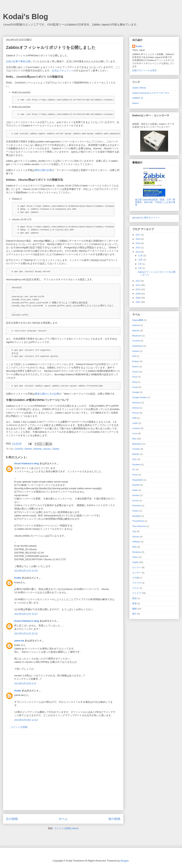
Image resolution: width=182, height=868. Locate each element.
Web (134, 547)
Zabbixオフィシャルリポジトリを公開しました (51, 47)
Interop (136, 408)
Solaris (136, 511)
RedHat (38, 449)
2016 (138, 239)
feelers (135, 103)
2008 (138, 298)
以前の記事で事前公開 (18, 61)
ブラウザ (137, 583)
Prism (135, 475)
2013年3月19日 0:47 (25, 684)
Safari (135, 490)
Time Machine (139, 526)
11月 (141, 255)
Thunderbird (138, 521)
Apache (136, 330)
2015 (138, 243)
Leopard (136, 428)
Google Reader (140, 397)
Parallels (136, 464)
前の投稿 (114, 819)
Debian (28, 449)
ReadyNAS (138, 480)
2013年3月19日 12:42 (26, 720)
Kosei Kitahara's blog (27, 463)
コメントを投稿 (19, 727)
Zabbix (56, 449)
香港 (134, 603)
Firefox (136, 372)
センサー (137, 573)
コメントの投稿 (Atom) (66, 828)
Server (135, 500)
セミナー (137, 567)
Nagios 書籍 (138, 320)
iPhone (136, 413)
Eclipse (136, 361)
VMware (136, 542)
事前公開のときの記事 (47, 394)
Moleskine (137, 444)
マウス (136, 588)
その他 (136, 578)
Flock (135, 377)
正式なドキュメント (63, 71)
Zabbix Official (139, 88)
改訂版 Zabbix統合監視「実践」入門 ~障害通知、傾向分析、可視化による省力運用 (155, 202)
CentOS (19, 449)
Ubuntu (47, 449)
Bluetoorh (137, 336)
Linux (135, 433)
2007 (138, 302)
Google (136, 392)
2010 (138, 289)
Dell (134, 356)
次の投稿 (12, 819)
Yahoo (135, 557)
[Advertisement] (35, 772)
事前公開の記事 (43, 170)
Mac (134, 439)
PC (134, 469)
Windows (137, 552)
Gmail (135, 387)
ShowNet (137, 505)
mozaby (136, 449)
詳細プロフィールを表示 (144, 70)
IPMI (134, 418)
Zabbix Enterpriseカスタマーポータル (151, 93)
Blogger (125, 861)
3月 (140, 268)
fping (135, 382)
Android (136, 325)
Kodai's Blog (26, 17)
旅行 (134, 614)
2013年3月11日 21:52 (26, 571)
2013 (138, 252)
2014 (138, 247)
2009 (138, 294)
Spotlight (136, 516)
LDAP (135, 423)
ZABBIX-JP (138, 98)
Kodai (18, 578)
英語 (134, 598)
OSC (135, 459)
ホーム (63, 819)
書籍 (134, 609)
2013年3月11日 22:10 (26, 634)
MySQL (136, 454)
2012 (138, 281)
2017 (138, 235)
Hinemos (136, 402)
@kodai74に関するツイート (146, 218)
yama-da (19, 641)
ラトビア (137, 593)
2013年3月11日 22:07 (26, 614)
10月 (141, 260)
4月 (140, 264)
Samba (136, 495)
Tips (134, 531)
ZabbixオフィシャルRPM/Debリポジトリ (28, 55)
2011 (138, 285)
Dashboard (138, 346)
